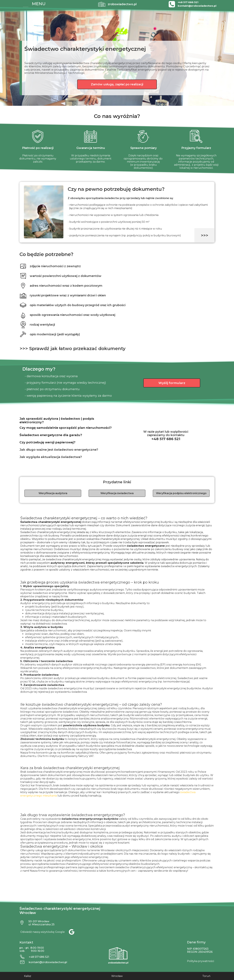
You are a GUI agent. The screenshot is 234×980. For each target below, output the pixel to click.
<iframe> (184, 923)
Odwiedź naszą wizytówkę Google (42, 932)
